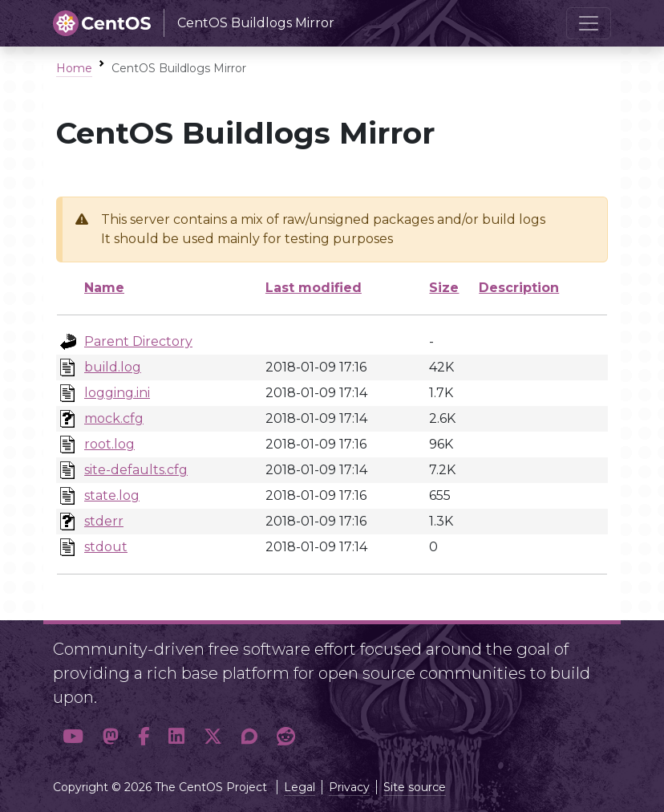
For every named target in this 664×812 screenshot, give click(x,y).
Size (444, 288)
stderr (104, 521)
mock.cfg (114, 418)
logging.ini (117, 393)
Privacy (349, 787)
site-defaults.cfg (136, 470)
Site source (415, 787)
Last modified (314, 288)
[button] (73, 736)
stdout (106, 547)
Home (74, 68)
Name (104, 288)
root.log (109, 444)
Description (519, 288)
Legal (300, 787)
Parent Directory (138, 341)
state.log (112, 495)
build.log (113, 367)
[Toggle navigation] (589, 23)
